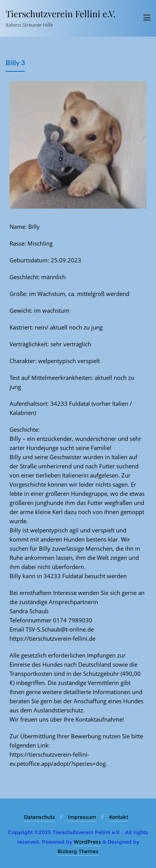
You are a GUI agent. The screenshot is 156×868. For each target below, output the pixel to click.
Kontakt (119, 817)
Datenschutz (39, 817)
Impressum (82, 817)
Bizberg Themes (78, 851)
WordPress (87, 842)
